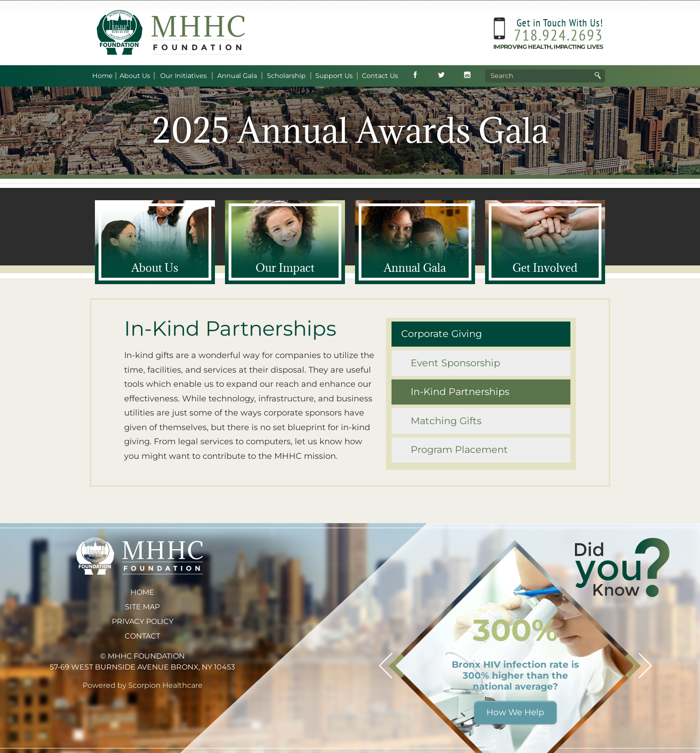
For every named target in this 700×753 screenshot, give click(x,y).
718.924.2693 (559, 35)
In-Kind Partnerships (460, 392)
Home (142, 592)
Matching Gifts (446, 421)
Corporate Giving (441, 334)
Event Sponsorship (455, 363)
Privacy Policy (143, 621)
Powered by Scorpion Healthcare (143, 685)
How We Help (515, 712)
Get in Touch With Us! (560, 23)
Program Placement (459, 449)
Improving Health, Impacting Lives (548, 47)
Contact (142, 636)
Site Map (142, 607)
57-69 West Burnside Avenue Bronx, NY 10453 (142, 667)
